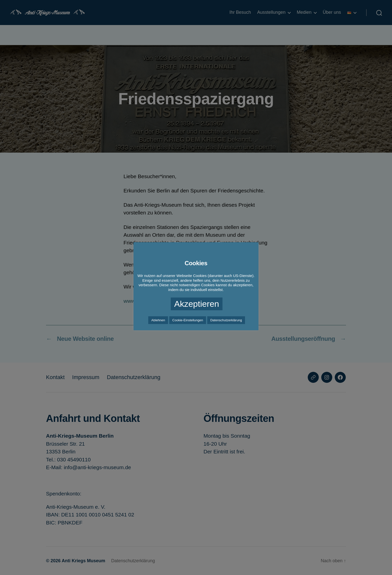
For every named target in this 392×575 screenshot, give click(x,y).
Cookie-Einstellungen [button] (188, 320)
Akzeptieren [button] (197, 304)
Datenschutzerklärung (226, 320)
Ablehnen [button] (158, 320)
